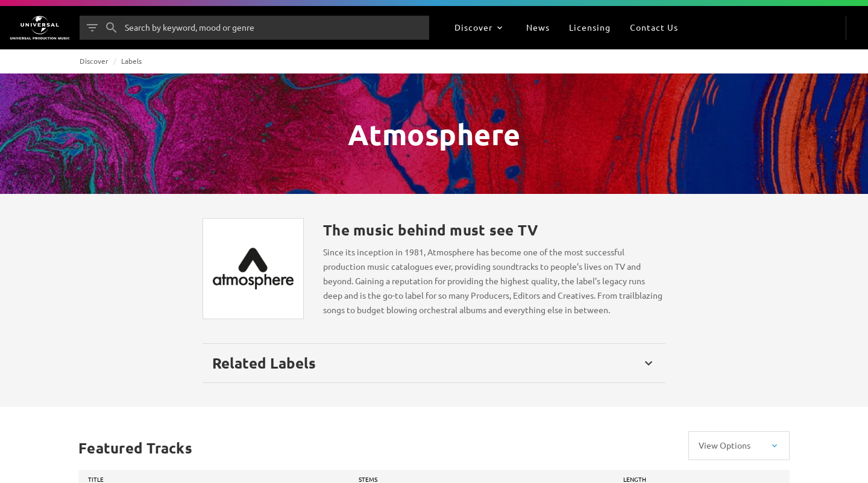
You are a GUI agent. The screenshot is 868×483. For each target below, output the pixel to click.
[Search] (112, 28)
